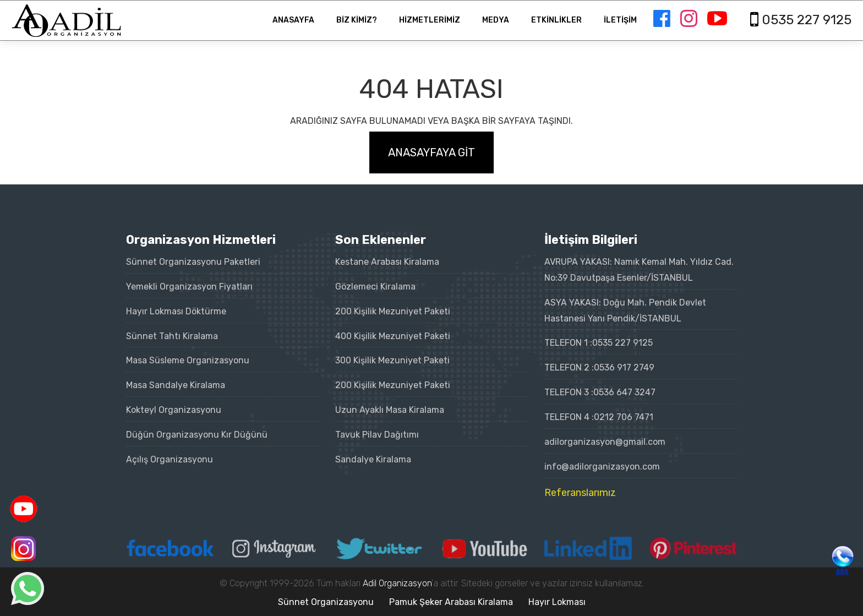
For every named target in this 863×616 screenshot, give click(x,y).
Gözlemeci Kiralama (375, 287)
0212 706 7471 (624, 417)
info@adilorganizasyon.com (602, 467)
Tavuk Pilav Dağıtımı (377, 435)
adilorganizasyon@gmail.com (605, 442)
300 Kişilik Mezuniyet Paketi (392, 360)
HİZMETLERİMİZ (430, 20)
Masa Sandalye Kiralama (176, 385)
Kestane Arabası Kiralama (387, 262)
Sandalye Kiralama (373, 459)
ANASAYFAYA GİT (431, 152)
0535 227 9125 (622, 343)
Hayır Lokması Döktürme (176, 311)
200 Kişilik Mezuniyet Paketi (393, 311)
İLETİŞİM (620, 20)
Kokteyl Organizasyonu (174, 410)
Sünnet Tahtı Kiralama (172, 336)
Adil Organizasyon (397, 583)
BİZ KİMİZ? (357, 20)
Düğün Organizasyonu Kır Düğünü (197, 435)
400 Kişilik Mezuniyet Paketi (393, 336)
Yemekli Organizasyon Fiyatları (189, 287)
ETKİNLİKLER (556, 20)
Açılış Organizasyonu (170, 459)
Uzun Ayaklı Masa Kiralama (390, 410)
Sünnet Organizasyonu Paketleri (193, 262)
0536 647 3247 (624, 392)
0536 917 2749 (624, 367)
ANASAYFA (293, 20)
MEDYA (496, 20)
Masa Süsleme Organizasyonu (188, 360)
